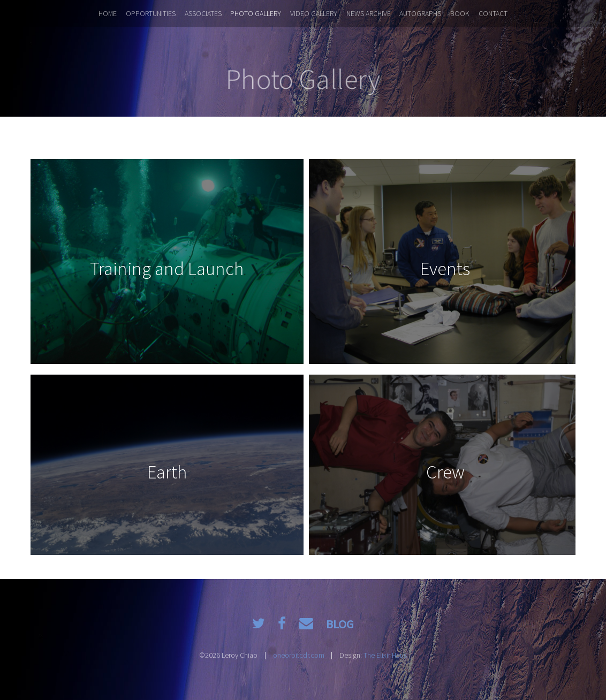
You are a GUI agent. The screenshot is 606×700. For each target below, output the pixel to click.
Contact (493, 13)
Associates (203, 13)
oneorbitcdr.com (299, 655)
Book (460, 13)
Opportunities (151, 13)
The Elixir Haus (385, 655)
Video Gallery (314, 13)
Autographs (420, 13)
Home (108, 13)
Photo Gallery (256, 13)
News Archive (369, 13)
